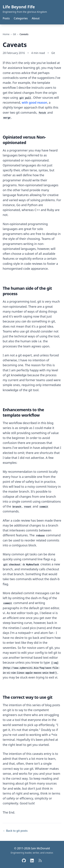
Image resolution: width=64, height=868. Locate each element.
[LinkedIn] (32, 861)
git (14, 34)
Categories (21, 18)
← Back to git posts (15, 831)
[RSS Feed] (40, 861)
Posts (6, 18)
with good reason (34, 102)
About (36, 18)
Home (6, 34)
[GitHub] (24, 861)
